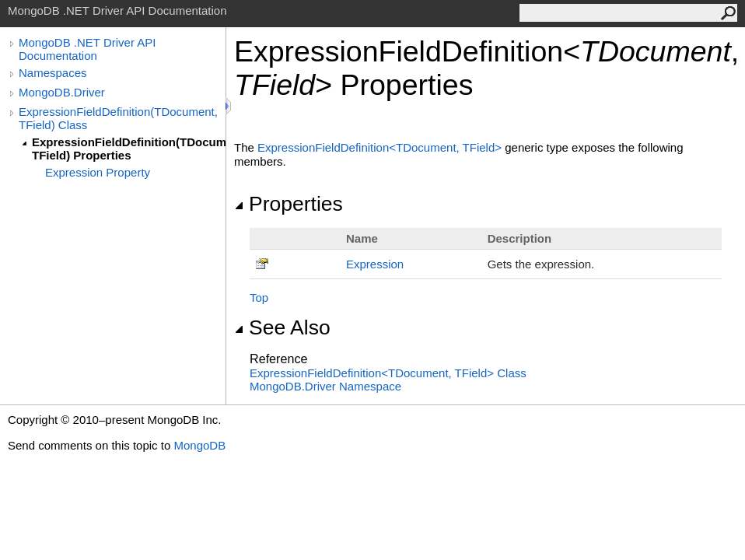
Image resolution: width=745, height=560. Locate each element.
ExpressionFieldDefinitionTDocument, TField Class (388, 373)
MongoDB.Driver (62, 92)
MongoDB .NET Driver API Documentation (87, 49)
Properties (289, 204)
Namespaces (53, 73)
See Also (282, 327)
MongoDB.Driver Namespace (325, 386)
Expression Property (98, 172)
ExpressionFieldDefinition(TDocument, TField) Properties (129, 149)
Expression (375, 264)
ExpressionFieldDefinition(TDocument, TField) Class (118, 118)
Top (259, 297)
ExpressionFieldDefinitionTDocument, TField (381, 147)
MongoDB (199, 445)
